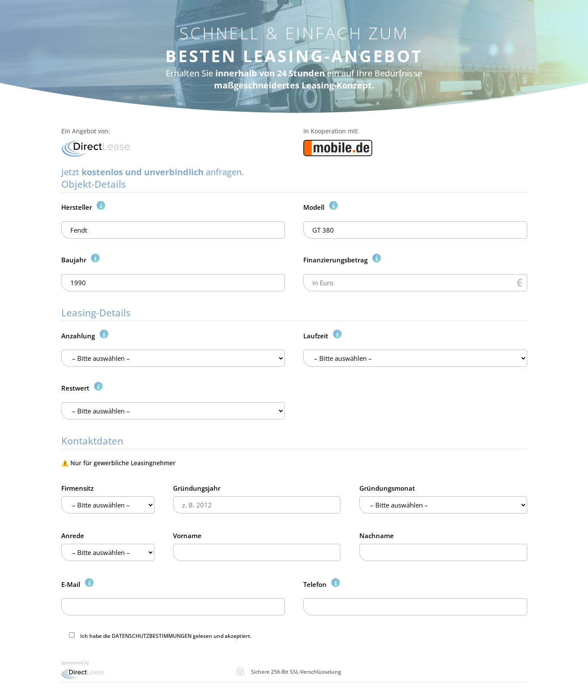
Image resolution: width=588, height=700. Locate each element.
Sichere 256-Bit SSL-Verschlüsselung (296, 672)
